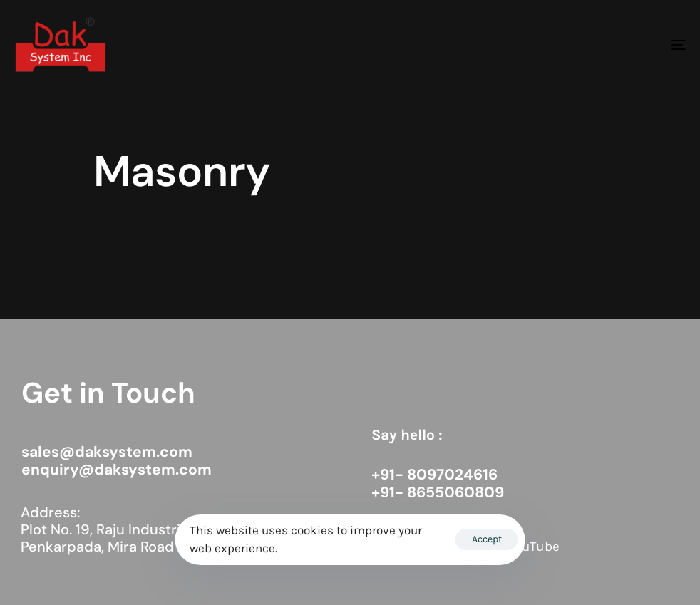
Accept (487, 539)
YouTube (534, 547)
